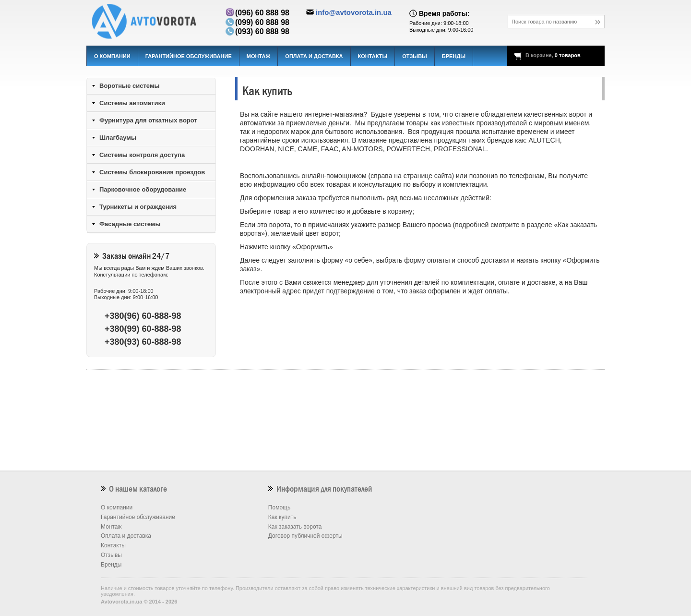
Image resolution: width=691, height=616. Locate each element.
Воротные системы (130, 86)
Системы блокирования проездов (152, 172)
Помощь (279, 507)
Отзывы (415, 56)
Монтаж (259, 56)
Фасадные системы (130, 224)
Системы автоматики (132, 103)
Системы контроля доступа (142, 155)
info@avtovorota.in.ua (354, 12)
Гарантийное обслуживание (189, 56)
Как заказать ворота (295, 527)
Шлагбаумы (118, 138)
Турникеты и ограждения (138, 207)
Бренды (454, 56)
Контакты (373, 56)
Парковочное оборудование (143, 189)
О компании (112, 56)
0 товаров (568, 55)
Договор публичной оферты (305, 536)
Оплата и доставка (314, 56)
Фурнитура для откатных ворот (148, 120)
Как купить (282, 517)
